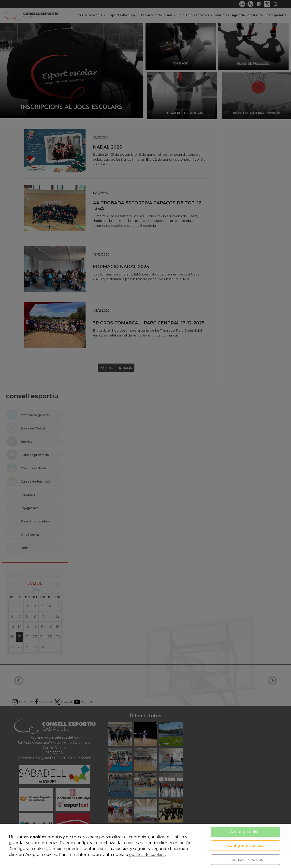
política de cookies (147, 855)
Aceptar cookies (246, 832)
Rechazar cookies (246, 860)
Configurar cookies (246, 845)
